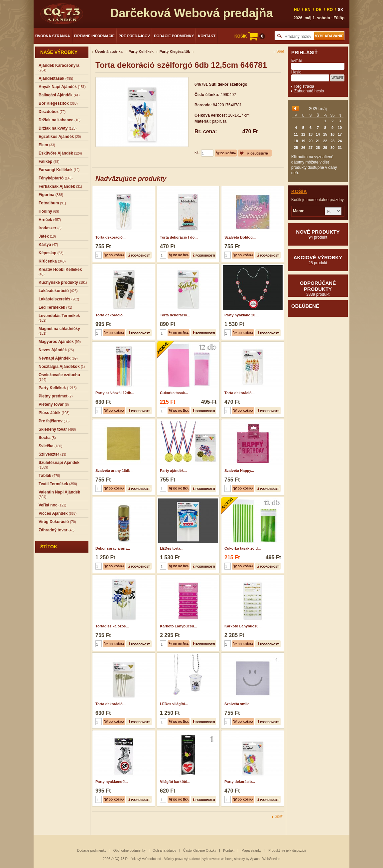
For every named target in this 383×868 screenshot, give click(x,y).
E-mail (297, 60)
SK (341, 10)
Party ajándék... (173, 471)
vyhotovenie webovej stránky (224, 859)
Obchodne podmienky (129, 851)
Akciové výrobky (318, 260)
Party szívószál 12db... (115, 393)
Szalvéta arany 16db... (114, 471)
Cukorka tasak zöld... (243, 548)
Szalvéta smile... (238, 704)
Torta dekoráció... (111, 237)
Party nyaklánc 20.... (242, 315)
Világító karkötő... (175, 782)
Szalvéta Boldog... (240, 237)
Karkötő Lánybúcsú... (179, 626)
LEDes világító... (174, 704)
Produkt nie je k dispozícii (287, 851)
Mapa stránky (251, 851)
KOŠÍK (250, 36)
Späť (280, 51)
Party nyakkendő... (112, 782)
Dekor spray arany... (113, 548)
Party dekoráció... (240, 782)
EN (308, 10)
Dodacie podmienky (174, 36)
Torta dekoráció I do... (179, 237)
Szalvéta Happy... (239, 471)
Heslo (296, 72)
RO (330, 10)
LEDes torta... (172, 548)
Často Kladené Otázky (200, 851)
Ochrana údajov (164, 851)
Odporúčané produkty (318, 288)
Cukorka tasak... (174, 393)
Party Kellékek (141, 52)
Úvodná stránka (53, 36)
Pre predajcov (134, 36)
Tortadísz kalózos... (112, 626)
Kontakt (207, 36)
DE (319, 10)
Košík (299, 191)
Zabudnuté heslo (309, 91)
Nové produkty (318, 234)
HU (297, 10)
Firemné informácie (94, 36)
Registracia (304, 86)
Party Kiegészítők (175, 52)
